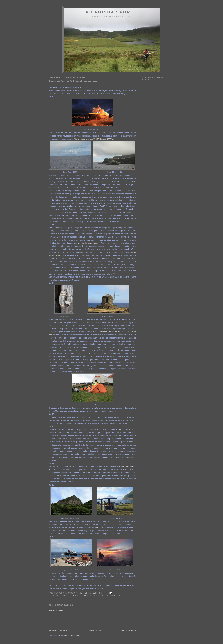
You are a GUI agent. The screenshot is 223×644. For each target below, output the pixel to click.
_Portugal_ (77, 596)
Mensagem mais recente (59, 630)
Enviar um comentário (58, 610)
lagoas (98, 527)
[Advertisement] (103, 620)
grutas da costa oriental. (89, 243)
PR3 (127, 420)
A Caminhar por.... (112, 12)
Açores (88, 596)
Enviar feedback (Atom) (69, 636)
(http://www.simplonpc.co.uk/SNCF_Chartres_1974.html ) (94, 139)
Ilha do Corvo (116, 596)
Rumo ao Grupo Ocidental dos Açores (73, 81)
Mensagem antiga (128, 630)
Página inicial (95, 630)
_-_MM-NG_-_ (65, 596)
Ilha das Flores (100, 596)
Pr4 (104, 433)
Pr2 (119, 430)
